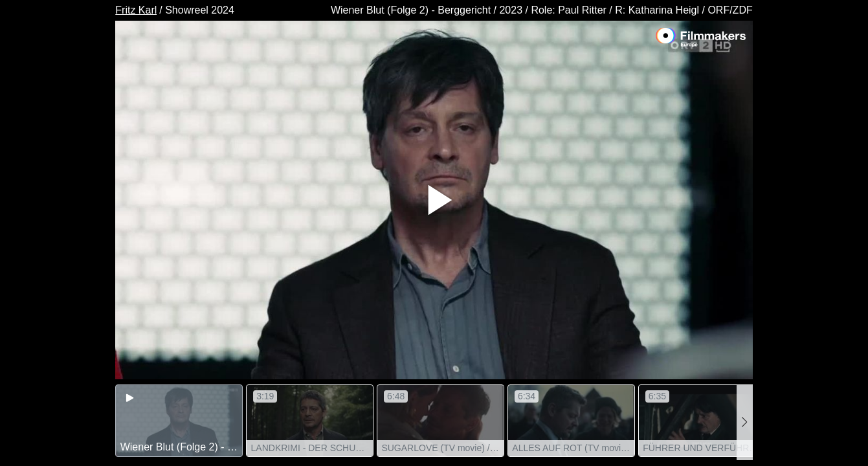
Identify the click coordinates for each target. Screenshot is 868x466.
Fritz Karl (136, 10)
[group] (179, 421)
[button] (745, 422)
